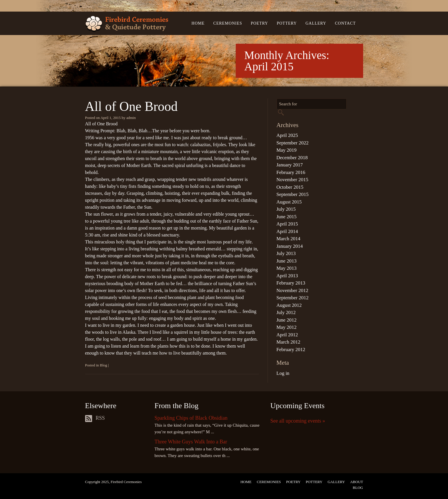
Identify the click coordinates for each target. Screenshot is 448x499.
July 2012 (286, 312)
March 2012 (289, 342)
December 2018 (292, 158)
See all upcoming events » (298, 421)
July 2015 (286, 209)
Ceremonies (228, 23)
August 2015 (289, 202)
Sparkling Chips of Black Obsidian (191, 418)
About (357, 482)
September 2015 (293, 194)
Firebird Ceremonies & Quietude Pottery (127, 24)
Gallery (316, 23)
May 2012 (287, 327)
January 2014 (290, 246)
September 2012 (293, 298)
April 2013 (287, 276)
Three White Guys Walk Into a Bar (191, 442)
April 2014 (287, 231)
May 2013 (287, 268)
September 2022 (293, 143)
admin (131, 118)
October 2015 (290, 187)
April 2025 (287, 135)
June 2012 (287, 320)
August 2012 (289, 305)
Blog (104, 365)
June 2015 (287, 217)
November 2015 (292, 180)
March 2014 (289, 239)
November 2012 (292, 290)
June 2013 (287, 261)
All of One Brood (131, 106)
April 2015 (287, 224)
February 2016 (291, 172)
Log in (283, 373)
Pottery (287, 23)
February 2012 (291, 350)
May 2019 (287, 150)
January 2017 (290, 165)
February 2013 (291, 283)
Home (198, 23)
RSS (95, 418)
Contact (345, 23)
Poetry (259, 23)
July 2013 (286, 253)
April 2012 (287, 335)
